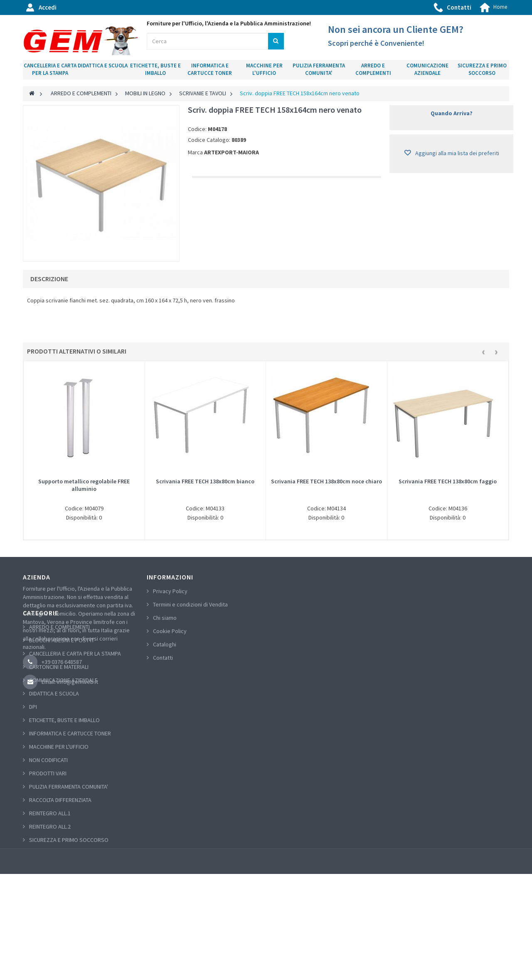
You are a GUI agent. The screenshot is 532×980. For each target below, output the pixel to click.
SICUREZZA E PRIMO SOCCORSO (482, 69)
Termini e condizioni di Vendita (190, 604)
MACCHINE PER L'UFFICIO (264, 69)
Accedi (48, 7)
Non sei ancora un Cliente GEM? (396, 29)
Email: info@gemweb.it (70, 682)
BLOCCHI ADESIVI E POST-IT (62, 728)
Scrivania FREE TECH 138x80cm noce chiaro (326, 481)
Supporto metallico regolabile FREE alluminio (84, 485)
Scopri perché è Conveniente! (376, 43)
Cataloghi (165, 644)
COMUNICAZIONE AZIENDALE (427, 69)
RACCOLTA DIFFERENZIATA (60, 887)
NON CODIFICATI (48, 847)
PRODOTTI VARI (48, 860)
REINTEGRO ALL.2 (50, 913)
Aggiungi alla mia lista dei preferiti (457, 153)
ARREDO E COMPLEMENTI (373, 69)
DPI (33, 794)
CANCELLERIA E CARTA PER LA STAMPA (50, 69)
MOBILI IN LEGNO (145, 93)
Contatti (459, 7)
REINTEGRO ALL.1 (50, 900)
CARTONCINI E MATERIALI (59, 754)
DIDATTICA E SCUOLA (103, 66)
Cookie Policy (170, 631)
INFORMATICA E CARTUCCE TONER (210, 69)
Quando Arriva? (452, 113)
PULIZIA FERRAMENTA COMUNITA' (319, 69)
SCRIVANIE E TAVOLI (203, 93)
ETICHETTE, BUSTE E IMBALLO (155, 69)
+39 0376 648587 (62, 662)
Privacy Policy (170, 591)
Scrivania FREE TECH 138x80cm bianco (205, 481)
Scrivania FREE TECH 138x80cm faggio (448, 481)
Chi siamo (165, 618)
